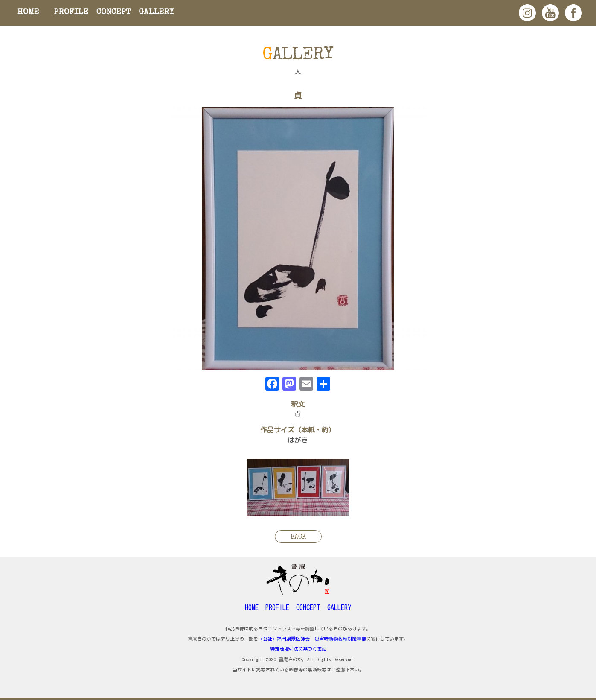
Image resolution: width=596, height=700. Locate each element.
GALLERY (156, 13)
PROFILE (71, 13)
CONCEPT (114, 13)
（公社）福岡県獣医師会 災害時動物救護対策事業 (312, 639)
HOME (28, 13)
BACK (298, 537)
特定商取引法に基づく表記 (298, 649)
